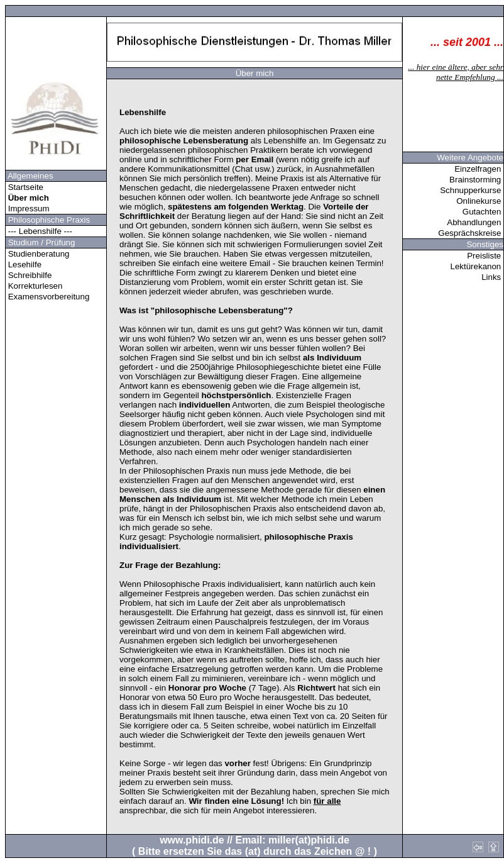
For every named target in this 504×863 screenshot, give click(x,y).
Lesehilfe (24, 264)
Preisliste (485, 256)
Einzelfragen (479, 169)
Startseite (25, 187)
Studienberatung (38, 254)
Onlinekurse (480, 201)
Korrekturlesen (34, 286)
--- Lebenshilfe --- (40, 231)
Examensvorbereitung (47, 297)
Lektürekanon (477, 266)
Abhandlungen (475, 222)
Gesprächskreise (471, 233)
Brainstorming (476, 180)
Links (492, 277)
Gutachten (483, 212)
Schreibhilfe (29, 275)
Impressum (28, 209)
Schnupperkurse (472, 190)
